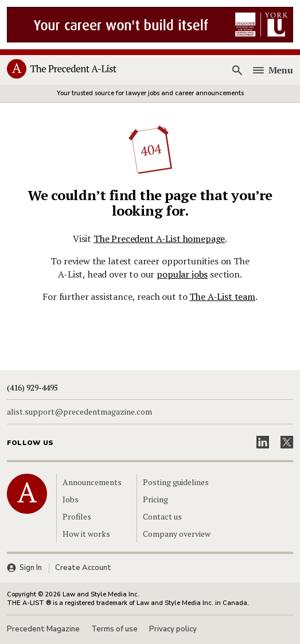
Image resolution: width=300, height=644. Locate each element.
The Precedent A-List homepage (159, 239)
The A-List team (222, 296)
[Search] (237, 71)
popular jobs (182, 274)
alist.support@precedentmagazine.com (79, 412)
